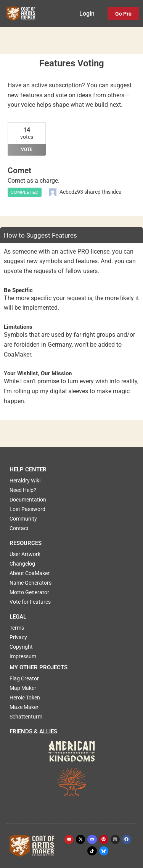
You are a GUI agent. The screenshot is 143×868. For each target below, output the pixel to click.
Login (87, 14)
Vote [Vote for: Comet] (27, 149)
